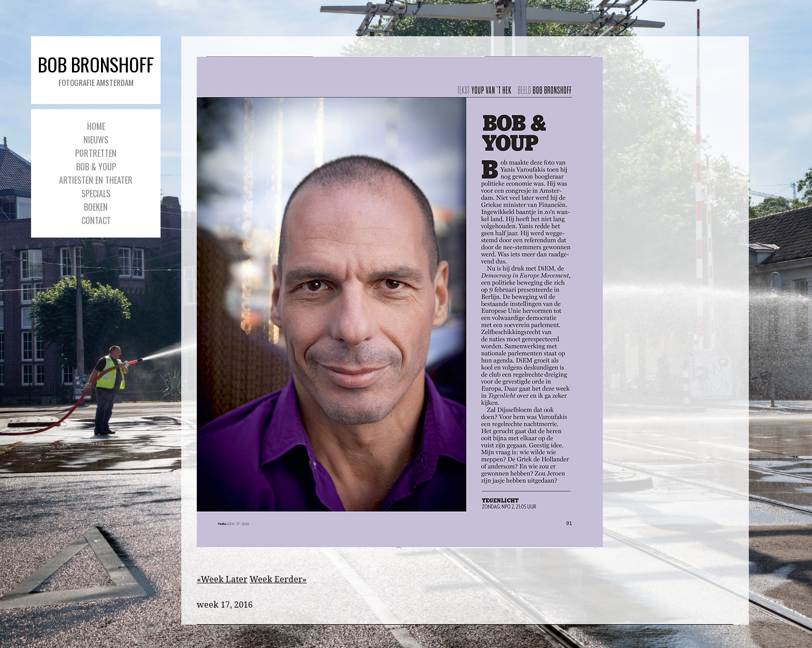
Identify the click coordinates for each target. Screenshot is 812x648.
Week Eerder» (278, 579)
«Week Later (222, 579)
